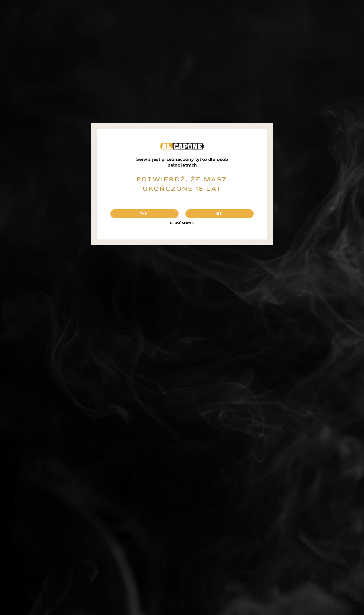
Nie (219, 214)
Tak (144, 214)
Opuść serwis (182, 223)
